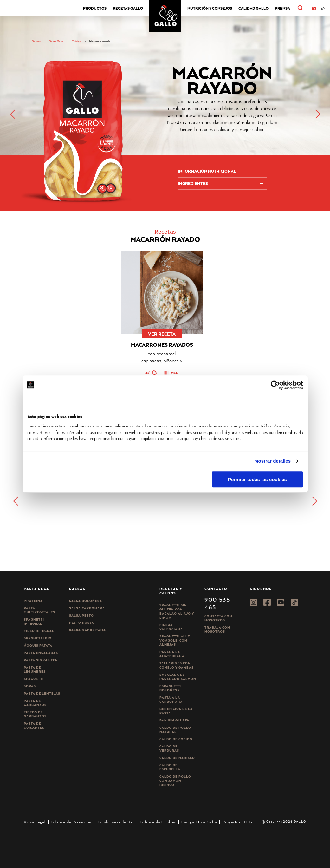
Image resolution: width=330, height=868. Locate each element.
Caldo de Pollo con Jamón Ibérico (175, 781)
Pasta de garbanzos (35, 703)
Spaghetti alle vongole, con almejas (175, 640)
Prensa (282, 8)
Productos (95, 8)
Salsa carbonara (87, 608)
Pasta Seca (56, 41)
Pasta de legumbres (35, 669)
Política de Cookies (158, 822)
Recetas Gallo (128, 8)
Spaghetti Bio (38, 638)
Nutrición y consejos (210, 8)
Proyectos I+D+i (237, 822)
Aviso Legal (35, 822)
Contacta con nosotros (218, 618)
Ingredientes (193, 183)
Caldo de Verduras (169, 748)
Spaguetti (34, 679)
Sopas (30, 686)
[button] (307, 8)
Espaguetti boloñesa (171, 688)
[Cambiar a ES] (314, 8)
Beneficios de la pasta (176, 711)
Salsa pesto (81, 615)
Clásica (76, 41)
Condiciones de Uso (116, 822)
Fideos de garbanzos (35, 714)
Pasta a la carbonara (171, 700)
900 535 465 (217, 603)
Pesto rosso (82, 623)
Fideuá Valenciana (171, 627)
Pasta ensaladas (41, 653)
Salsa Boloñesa (86, 601)
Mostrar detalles (272, 461)
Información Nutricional (207, 171)
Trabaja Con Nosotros (217, 630)
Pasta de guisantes (34, 726)
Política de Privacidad (72, 822)
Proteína (33, 601)
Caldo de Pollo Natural (175, 730)
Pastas (36, 41)
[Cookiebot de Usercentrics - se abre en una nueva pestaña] (275, 385)
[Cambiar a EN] (323, 8)
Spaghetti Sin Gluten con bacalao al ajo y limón (177, 611)
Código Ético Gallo (199, 822)
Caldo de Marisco (177, 758)
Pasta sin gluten (41, 660)
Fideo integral (39, 631)
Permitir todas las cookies (257, 479)
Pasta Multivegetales (39, 610)
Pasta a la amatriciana (172, 654)
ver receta (162, 334)
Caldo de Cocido (176, 739)
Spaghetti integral (34, 622)
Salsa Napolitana (87, 630)
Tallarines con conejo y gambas (177, 665)
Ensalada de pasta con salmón (178, 677)
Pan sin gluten (175, 720)
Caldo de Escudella (170, 767)
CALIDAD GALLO (253, 8)
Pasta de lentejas (42, 693)
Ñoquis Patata (38, 646)
